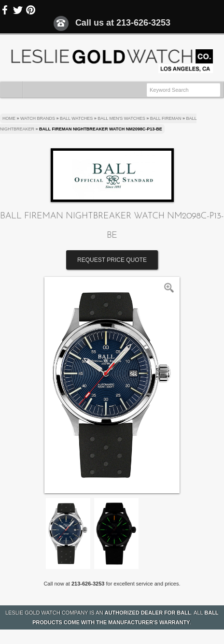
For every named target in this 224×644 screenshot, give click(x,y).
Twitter (18, 10)
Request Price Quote (112, 260)
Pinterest (30, 10)
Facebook (5, 10)
